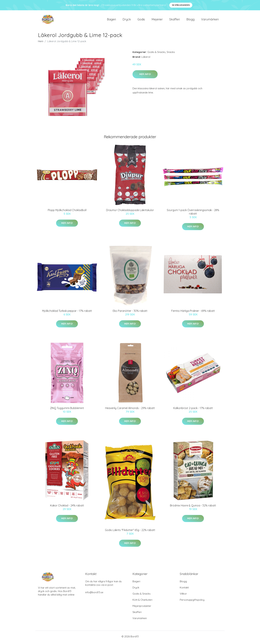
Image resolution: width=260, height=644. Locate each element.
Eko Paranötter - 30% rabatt (130, 312)
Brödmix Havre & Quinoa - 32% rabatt (193, 507)
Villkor (183, 595)
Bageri (111, 20)
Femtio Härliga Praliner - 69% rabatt (193, 312)
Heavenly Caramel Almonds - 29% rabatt (130, 410)
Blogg (190, 20)
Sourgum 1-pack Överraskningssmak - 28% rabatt (193, 213)
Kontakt (184, 589)
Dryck (127, 20)
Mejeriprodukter (142, 608)
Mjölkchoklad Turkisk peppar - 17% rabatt (67, 312)
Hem (41, 43)
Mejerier (157, 20)
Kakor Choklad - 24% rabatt (67, 507)
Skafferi (175, 20)
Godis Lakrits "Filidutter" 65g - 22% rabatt (130, 532)
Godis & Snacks (156, 54)
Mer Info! (145, 76)
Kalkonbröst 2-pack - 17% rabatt (193, 410)
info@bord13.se (94, 594)
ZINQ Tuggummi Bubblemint (67, 410)
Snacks (171, 54)
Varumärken (210, 20)
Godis (141, 20)
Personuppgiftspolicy (192, 602)
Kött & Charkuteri (142, 602)
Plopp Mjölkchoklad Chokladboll (67, 212)
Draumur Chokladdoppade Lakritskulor (130, 212)
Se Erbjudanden (181, 5)
